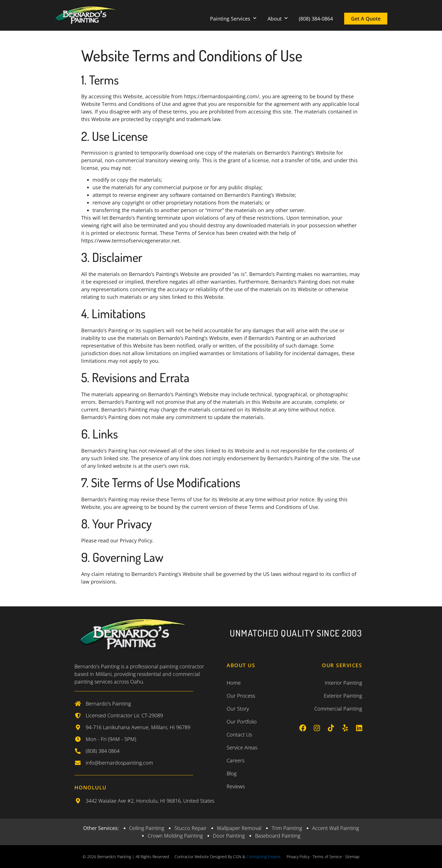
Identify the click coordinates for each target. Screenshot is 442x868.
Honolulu (90, 787)
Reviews (236, 786)
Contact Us (239, 735)
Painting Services (233, 18)
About (278, 18)
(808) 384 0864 (103, 751)
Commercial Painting (338, 709)
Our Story (238, 709)
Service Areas (242, 747)
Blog (232, 773)
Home (234, 683)
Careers (236, 760)
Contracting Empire (263, 857)
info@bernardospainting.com (119, 763)
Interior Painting (343, 683)
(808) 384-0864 (316, 19)
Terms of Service (327, 857)
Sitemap (352, 857)
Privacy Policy (298, 857)
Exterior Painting (343, 696)
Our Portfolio (242, 722)
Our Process (241, 696)
